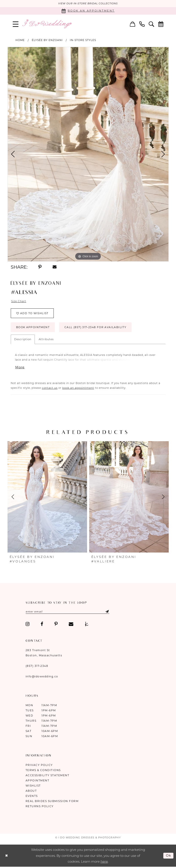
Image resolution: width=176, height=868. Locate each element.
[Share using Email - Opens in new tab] (55, 267)
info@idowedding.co (42, 677)
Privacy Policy (39, 765)
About (31, 791)
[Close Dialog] (6, 856)
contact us (50, 388)
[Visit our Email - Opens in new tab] (71, 625)
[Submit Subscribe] (104, 612)
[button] (15, 24)
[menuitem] (15, 24)
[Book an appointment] (88, 11)
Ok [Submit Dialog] (169, 856)
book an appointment (78, 388)
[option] (88, 154)
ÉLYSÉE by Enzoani (47, 40)
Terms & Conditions (43, 771)
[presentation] (47, 497)
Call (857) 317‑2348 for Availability (96, 328)
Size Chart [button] (19, 301)
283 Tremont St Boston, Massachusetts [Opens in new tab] (44, 653)
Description (23, 339)
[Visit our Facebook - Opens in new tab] (42, 625)
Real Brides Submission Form (52, 801)
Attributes (46, 339)
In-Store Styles (83, 40)
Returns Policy (40, 807)
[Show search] (151, 24)
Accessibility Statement (47, 776)
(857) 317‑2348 (37, 666)
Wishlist (33, 786)
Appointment (37, 781)
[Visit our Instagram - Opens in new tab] (28, 625)
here (104, 862)
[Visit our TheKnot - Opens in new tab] (87, 625)
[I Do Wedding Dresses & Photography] (47, 24)
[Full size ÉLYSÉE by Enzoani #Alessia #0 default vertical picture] (88, 154)
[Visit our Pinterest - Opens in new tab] (56, 625)
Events (32, 796)
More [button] (20, 368)
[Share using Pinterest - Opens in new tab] (40, 267)
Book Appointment (33, 328)
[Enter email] (68, 612)
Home (20, 40)
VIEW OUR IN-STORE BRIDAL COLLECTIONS (88, 4)
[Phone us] (142, 24)
